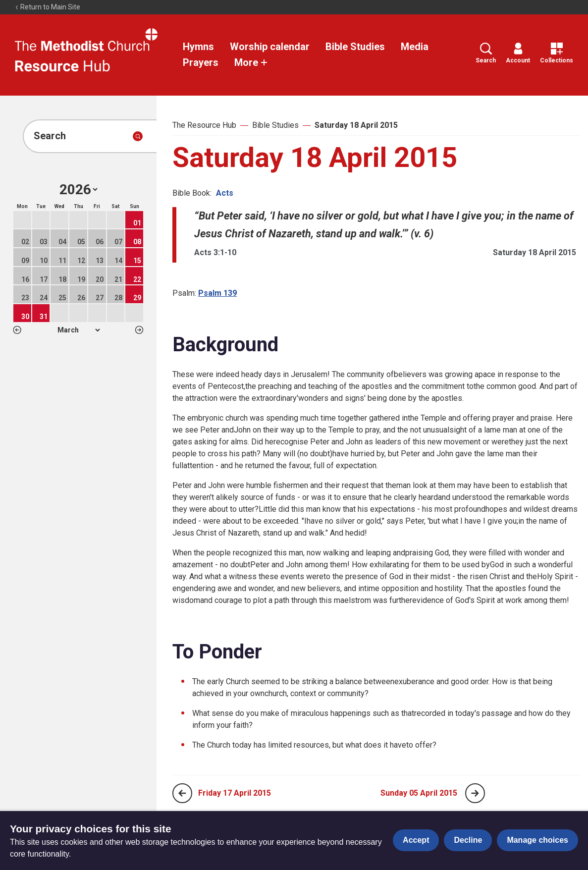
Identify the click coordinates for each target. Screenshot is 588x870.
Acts (225, 193)
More (251, 62)
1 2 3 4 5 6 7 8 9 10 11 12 (79, 330)
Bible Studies (355, 47)
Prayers (201, 62)
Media (415, 47)
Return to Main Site (48, 7)
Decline (468, 840)
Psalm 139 (217, 293)
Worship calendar (270, 47)
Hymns (198, 47)
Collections (557, 53)
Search (486, 53)
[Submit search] (138, 136)
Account (518, 53)
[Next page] (475, 793)
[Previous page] (182, 793)
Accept (416, 840)
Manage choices (537, 840)
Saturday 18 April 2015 (356, 125)
